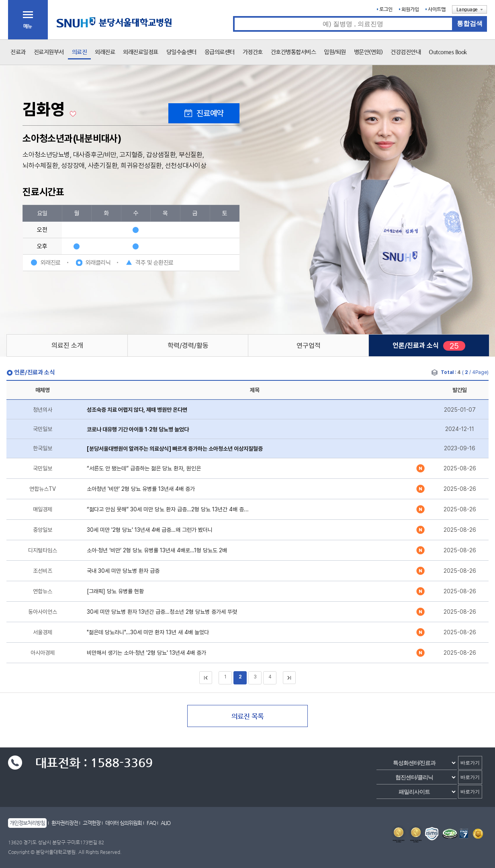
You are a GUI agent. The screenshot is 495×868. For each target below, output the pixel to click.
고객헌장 (92, 823)
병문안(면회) (368, 52)
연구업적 (309, 345)
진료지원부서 (49, 52)
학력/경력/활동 (188, 345)
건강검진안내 (406, 52)
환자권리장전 (65, 823)
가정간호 (253, 52)
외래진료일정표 (141, 52)
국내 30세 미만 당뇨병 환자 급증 (123, 571)
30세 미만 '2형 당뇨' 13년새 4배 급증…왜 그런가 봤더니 (150, 530)
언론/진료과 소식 (416, 345)
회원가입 (410, 9)
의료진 (80, 52)
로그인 (386, 9)
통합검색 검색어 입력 (233, 16)
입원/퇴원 (335, 52)
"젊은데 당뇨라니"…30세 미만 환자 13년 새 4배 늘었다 (148, 632)
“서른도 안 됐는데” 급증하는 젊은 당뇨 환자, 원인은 (144, 468)
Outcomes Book (448, 52)
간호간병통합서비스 (294, 52)
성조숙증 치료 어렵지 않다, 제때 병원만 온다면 (137, 410)
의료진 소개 (67, 345)
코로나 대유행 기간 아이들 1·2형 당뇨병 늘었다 (138, 429)
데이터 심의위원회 (124, 823)
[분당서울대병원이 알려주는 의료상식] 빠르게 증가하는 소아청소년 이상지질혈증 (175, 449)
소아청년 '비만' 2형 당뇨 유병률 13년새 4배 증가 (141, 489)
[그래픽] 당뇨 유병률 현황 (115, 591)
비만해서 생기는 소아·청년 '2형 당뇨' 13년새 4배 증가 (146, 653)
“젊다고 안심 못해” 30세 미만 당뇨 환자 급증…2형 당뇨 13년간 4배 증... (168, 509)
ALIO (166, 823)
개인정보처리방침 (27, 823)
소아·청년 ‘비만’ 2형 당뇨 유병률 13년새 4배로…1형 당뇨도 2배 (157, 550)
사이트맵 (437, 9)
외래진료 (105, 52)
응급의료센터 (220, 52)
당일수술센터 (181, 52)
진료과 (18, 52)
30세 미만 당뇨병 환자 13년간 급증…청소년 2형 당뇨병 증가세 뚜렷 (162, 612)
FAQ (151, 823)
